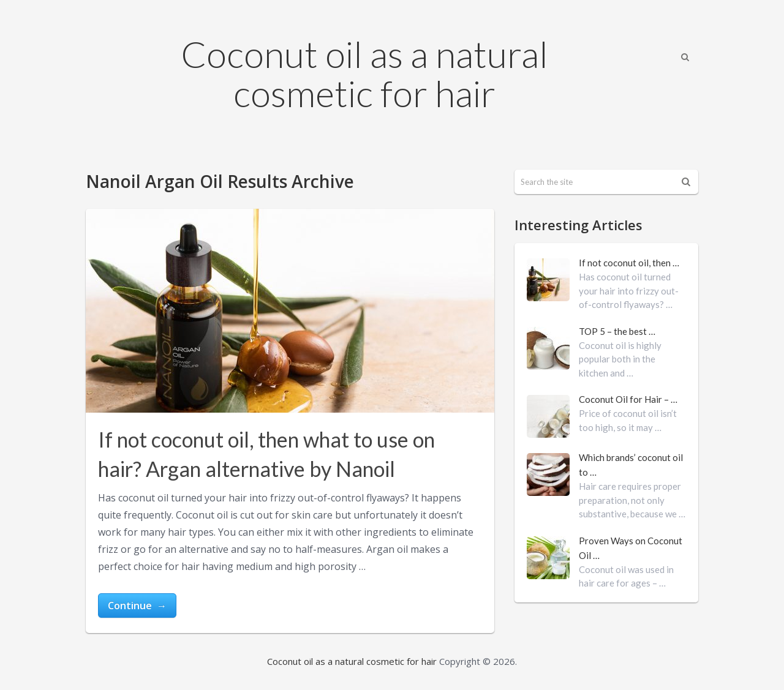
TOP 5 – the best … (617, 331)
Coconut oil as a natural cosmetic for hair (364, 73)
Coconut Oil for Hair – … (628, 399)
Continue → (137, 606)
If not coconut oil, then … (629, 263)
